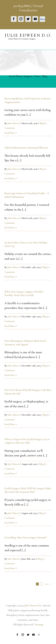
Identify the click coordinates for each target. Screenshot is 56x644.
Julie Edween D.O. (33, 605)
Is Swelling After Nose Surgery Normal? (26, 537)
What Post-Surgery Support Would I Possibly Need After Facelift (24, 293)
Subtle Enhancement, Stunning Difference (26, 148)
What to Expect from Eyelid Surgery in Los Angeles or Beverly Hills (27, 441)
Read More (10, 133)
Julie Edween (14, 123)
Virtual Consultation (31, 8)
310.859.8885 (22, 6)
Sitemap (39, 624)
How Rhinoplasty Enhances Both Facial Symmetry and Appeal (25, 342)
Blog (42, 123)
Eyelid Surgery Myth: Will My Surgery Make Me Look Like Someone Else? (28, 490)
